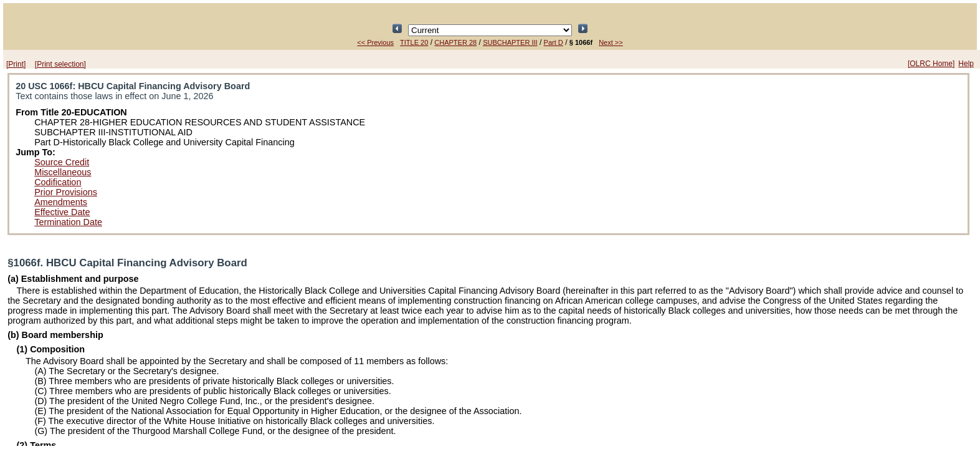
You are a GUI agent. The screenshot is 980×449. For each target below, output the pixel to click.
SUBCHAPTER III (510, 42)
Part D (554, 42)
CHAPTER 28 (455, 42)
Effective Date (62, 212)
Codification (58, 182)
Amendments (61, 202)
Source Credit (62, 162)
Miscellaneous (63, 172)
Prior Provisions (66, 192)
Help (966, 64)
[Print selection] (60, 64)
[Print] (16, 64)
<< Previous (375, 42)
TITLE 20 (414, 42)
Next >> (611, 42)
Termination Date (68, 222)
